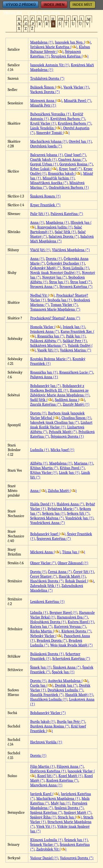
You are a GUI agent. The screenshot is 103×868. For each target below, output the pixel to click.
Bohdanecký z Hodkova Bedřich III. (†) (57, 388)
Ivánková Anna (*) (45, 332)
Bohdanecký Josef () (48, 534)
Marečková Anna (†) (46, 785)
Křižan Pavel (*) (72, 468)
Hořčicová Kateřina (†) (48, 771)
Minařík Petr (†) (43, 105)
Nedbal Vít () (42, 295)
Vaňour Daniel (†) (44, 858)
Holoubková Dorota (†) (48, 622)
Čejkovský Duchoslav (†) (66, 263)
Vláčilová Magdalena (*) (71, 250)
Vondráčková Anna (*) (48, 523)
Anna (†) (37, 223)
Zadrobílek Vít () (51, 849)
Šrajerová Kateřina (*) (54, 539)
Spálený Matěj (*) (78, 813)
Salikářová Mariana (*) (48, 346)
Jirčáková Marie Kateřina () (54, 47)
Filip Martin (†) (43, 767)
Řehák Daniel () (80, 581)
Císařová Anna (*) (72, 160)
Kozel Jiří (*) (47, 776)
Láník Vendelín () (46, 128)
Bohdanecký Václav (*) (48, 713)
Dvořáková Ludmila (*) (66, 690)
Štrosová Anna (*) (44, 287)
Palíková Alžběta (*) (46, 341)
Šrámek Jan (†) (76, 840)
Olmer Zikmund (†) (73, 563)
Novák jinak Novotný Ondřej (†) (55, 273)
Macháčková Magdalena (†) (58, 799)
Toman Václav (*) (64, 305)
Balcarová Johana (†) (47, 155)
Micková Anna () (45, 552)
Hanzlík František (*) (47, 695)
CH (61, 19)
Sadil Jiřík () (42, 400)
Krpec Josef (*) (71, 169)
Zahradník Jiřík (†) (45, 586)
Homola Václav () (46, 327)
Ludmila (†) (40, 450)
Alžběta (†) (39, 463)
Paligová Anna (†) (44, 377)
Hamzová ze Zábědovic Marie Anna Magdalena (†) (60, 393)
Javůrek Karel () (45, 794)
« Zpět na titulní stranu (44, 13)
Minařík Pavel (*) (77, 101)
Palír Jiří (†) (40, 214)
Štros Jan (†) (59, 282)
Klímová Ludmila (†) (47, 840)
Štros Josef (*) (81, 282)
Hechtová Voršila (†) (46, 742)
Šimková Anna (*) (67, 667)
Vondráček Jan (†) (80, 518)
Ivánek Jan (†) (74, 327)
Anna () (38, 491)
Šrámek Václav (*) (44, 845)
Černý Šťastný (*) (44, 576)
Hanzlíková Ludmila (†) (49, 699)
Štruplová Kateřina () (70, 56)
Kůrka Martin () (45, 631)
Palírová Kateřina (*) (67, 214)
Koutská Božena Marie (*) (51, 359)
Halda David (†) (43, 504)
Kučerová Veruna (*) (70, 627)
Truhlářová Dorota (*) (47, 78)
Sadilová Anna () (70, 400)
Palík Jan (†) (76, 336)
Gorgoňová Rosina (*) (76, 164)
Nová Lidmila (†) (76, 268)
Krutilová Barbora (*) (75, 123)
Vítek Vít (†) (46, 827)
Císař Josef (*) (75, 155)
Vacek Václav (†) (76, 87)
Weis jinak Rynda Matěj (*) (72, 645)
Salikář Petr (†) (75, 341)
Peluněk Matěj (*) (63, 432)
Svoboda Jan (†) (60, 300)
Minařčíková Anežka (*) (49, 183)
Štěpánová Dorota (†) (67, 436)
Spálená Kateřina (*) (46, 813)
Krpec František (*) (45, 205)
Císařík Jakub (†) (44, 160)
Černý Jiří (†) (84, 572)
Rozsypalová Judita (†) (55, 227)
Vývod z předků (21, 5)
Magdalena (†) (42, 42)
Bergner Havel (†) (63, 613)
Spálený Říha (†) (43, 817)
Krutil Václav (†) (43, 123)
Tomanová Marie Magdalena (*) (55, 309)
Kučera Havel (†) (81, 622)
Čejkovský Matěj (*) (46, 268)
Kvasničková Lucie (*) (76, 372)
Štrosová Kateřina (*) (76, 287)
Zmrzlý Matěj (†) (76, 404)
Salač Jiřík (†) (65, 232)
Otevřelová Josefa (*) (46, 146)
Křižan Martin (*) (44, 468)
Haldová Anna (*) (70, 504)
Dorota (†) (54, 259)
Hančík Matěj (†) (72, 576)
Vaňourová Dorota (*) (77, 858)
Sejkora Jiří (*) (78, 513)
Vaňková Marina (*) (76, 350)
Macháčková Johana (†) (49, 141)
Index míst (83, 5)
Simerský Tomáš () (53, 133)
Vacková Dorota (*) (45, 92)
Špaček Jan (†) (63, 672)
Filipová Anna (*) (70, 767)
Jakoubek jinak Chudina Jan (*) (55, 422)
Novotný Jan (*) (55, 277)
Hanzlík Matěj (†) (79, 695)
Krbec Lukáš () (44, 169)
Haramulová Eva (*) (72, 617)
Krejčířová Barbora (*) (68, 119)
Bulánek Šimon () (46, 87)
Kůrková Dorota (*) (76, 631)
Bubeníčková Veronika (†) (51, 114)
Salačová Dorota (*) (64, 237)
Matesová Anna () (46, 101)
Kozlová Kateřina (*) (62, 780)
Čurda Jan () (42, 685)
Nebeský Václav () (46, 636)
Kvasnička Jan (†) (44, 372)
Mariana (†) (83, 463)
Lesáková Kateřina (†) (48, 602)
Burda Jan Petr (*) (71, 722)
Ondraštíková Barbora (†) (69, 187)
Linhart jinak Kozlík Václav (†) (61, 425)
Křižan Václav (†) (44, 473)
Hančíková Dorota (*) (47, 581)
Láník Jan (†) (69, 473)
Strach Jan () (70, 817)
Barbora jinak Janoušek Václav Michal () (58, 416)
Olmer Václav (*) (43, 563)
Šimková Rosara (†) (45, 196)
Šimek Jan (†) (41, 667)
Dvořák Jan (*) (66, 685)
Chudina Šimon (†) (76, 418)
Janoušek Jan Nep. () (73, 42)
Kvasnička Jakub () (65, 174)
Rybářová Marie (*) (63, 509)
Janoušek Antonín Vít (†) (50, 65)
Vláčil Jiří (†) (40, 250)
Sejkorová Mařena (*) (47, 518)
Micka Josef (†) (62, 450)
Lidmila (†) (39, 613)
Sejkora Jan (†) (54, 513)
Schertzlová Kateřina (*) (71, 659)
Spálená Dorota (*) (69, 808)
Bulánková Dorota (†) (47, 654)
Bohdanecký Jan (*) (46, 386)
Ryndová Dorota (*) (52, 641)
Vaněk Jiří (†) (48, 350)
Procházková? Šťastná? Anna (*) (55, 318)
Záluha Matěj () (62, 491)
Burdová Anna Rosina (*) (50, 726)
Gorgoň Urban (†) (44, 164)
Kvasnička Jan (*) (51, 336)
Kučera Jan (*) (41, 627)
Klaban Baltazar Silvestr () (60, 49)
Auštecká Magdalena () (68, 681)
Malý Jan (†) (61, 803)
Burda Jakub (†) (43, 722)
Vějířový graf (13, 13)
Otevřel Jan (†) (80, 141)
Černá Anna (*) (60, 572)
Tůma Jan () (74, 552)
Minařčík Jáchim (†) (59, 178)
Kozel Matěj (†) (71, 776)
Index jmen (54, 5)
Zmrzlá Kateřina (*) (46, 404)
